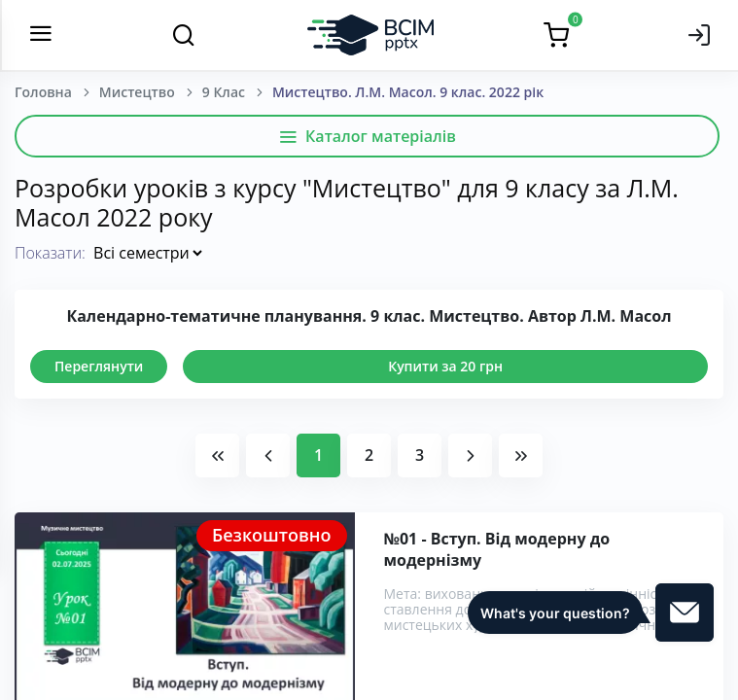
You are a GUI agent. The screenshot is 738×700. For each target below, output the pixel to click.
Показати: (50, 253)
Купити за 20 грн (445, 366)
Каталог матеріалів (367, 136)
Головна (43, 92)
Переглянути (99, 366)
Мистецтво (137, 92)
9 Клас (224, 92)
